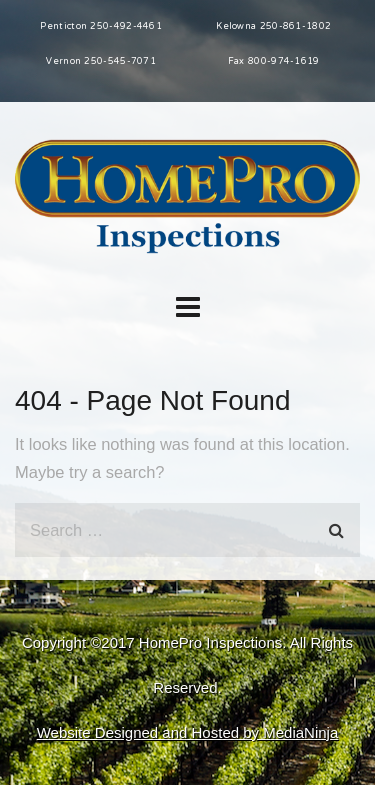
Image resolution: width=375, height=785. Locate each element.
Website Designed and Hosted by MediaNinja (188, 732)
